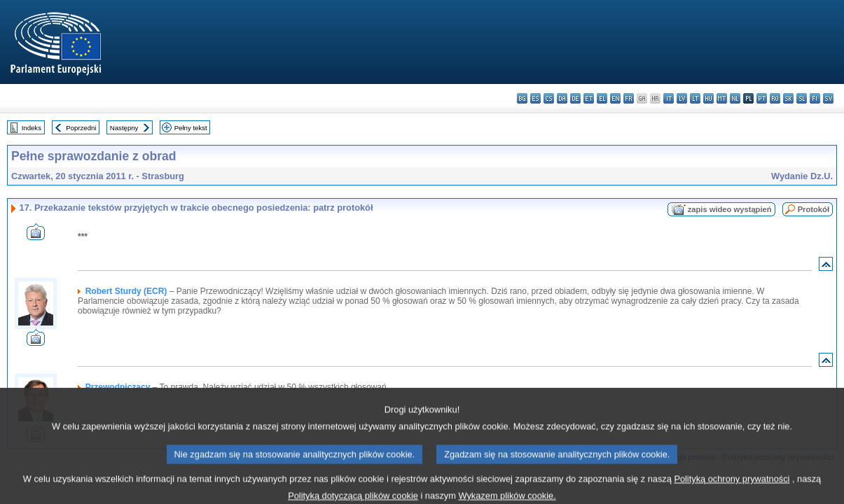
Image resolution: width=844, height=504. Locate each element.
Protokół (814, 209)
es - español (535, 98)
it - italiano (669, 98)
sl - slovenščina (802, 98)
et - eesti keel (589, 98)
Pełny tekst (191, 128)
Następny (124, 128)
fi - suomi (815, 98)
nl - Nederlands (735, 98)
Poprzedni (81, 128)
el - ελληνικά (602, 98)
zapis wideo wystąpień (730, 209)
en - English (615, 98)
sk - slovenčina (788, 98)
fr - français (629, 98)
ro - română (775, 98)
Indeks (32, 128)
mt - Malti (722, 98)
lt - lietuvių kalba (695, 98)
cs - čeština (549, 98)
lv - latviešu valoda (682, 98)
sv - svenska (828, 98)
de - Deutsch (575, 98)
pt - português (762, 98)
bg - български (522, 98)
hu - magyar (708, 98)
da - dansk (562, 98)
